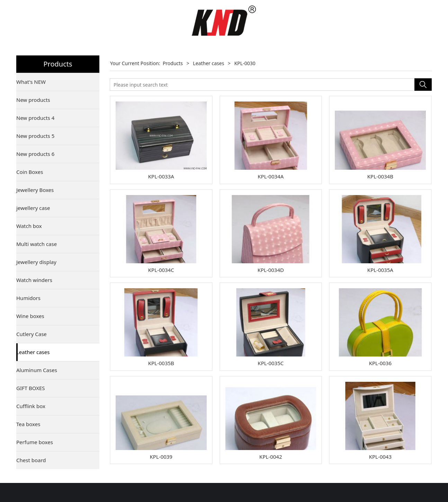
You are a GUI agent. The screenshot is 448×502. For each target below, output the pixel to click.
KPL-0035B (161, 363)
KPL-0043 (380, 457)
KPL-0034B (380, 176)
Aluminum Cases (37, 370)
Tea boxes (28, 424)
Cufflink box (31, 406)
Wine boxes (30, 316)
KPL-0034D (271, 270)
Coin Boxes (30, 172)
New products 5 (35, 136)
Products (173, 63)
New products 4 (35, 118)
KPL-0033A (161, 176)
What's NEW (31, 82)
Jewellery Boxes (35, 190)
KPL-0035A (380, 270)
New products (33, 100)
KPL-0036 (380, 363)
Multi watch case (37, 244)
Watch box (29, 226)
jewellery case (33, 208)
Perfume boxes (35, 442)
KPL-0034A (271, 176)
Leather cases (33, 352)
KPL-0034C (161, 270)
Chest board (31, 460)
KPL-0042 (271, 457)
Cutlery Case (32, 334)
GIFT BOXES (31, 388)
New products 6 (35, 154)
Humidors (28, 298)
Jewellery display (36, 262)
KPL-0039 (161, 457)
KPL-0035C (271, 363)
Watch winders (34, 280)
